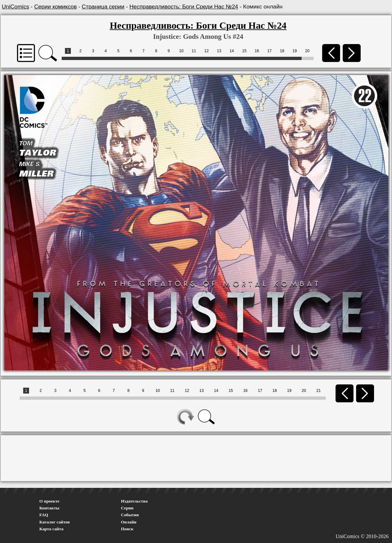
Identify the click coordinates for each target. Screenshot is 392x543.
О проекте (50, 501)
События (130, 515)
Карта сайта (52, 529)
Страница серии (103, 7)
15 (244, 51)
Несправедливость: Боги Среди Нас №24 (184, 7)
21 (318, 391)
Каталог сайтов (55, 522)
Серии (127, 508)
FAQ (44, 515)
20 (307, 51)
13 (219, 51)
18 (282, 51)
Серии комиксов (55, 7)
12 (206, 51)
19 (295, 51)
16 (257, 51)
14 (232, 51)
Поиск (127, 529)
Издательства (134, 501)
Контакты (49, 508)
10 (181, 51)
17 (269, 51)
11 (194, 51)
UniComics (16, 7)
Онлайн (129, 522)
